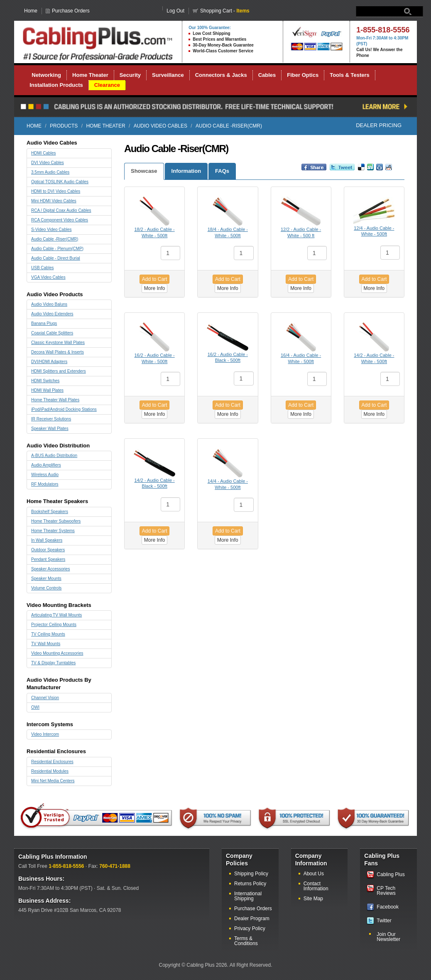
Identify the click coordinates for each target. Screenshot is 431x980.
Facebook (388, 907)
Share (307, 171)
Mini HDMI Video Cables (54, 201)
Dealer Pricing (379, 125)
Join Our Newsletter (388, 937)
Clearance (107, 85)
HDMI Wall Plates (47, 390)
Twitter (384, 921)
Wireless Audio (45, 475)
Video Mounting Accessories (57, 653)
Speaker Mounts (46, 578)
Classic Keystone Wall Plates (58, 343)
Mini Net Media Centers (53, 781)
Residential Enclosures (52, 762)
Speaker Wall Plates (50, 429)
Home (31, 11)
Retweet (338, 171)
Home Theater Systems (53, 531)
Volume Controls (46, 588)
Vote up (370, 171)
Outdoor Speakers (48, 550)
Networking (46, 75)
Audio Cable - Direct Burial (56, 258)
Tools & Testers (350, 75)
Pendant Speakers (48, 559)
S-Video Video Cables (51, 230)
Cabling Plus (391, 874)
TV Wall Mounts (46, 644)
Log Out (175, 11)
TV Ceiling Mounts (48, 634)
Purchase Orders (71, 11)
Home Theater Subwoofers (56, 521)
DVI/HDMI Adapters (49, 362)
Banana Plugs (44, 323)
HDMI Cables (43, 153)
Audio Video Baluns (49, 304)
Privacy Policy (250, 928)
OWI (35, 707)
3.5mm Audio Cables (50, 172)
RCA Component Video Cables (60, 220)
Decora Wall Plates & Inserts (58, 352)
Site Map (313, 899)
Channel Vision (45, 698)
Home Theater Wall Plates (55, 400)
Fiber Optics (303, 75)
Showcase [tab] (144, 171)
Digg (380, 171)
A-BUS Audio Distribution (54, 456)
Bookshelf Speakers (50, 512)
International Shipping (248, 896)
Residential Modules (50, 771)
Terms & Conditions (246, 941)
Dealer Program (252, 919)
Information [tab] (186, 171)
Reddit (389, 171)
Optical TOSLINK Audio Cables (60, 182)
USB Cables (42, 268)
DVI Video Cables (48, 163)
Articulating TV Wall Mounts (56, 615)
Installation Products (56, 85)
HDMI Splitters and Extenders (59, 371)
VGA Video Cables (48, 277)
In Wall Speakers (47, 540)
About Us (314, 874)
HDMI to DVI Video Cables (56, 191)
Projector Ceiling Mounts (54, 625)
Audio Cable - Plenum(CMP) (57, 249)
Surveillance (168, 75)
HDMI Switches (45, 381)
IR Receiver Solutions (51, 419)
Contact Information (316, 886)
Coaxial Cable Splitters (52, 333)
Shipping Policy (251, 874)
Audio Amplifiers (46, 465)
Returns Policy (250, 884)
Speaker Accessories (50, 569)
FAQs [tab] (222, 171)
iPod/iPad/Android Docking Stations (64, 409)
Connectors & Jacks (221, 75)
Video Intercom (45, 734)
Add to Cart (155, 279)
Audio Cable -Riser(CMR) (55, 239)
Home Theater (90, 75)
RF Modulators (45, 484)
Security (130, 75)
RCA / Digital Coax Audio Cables (61, 210)
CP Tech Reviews (386, 891)
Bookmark (361, 171)
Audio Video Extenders (52, 314)
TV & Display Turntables (53, 663)
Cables (267, 75)
